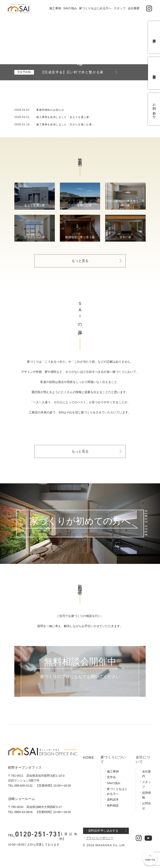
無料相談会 (154, 78)
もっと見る (80, 261)
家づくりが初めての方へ (80, 521)
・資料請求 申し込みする (102, 831)
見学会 (111, 777)
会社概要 (134, 8)
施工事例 (55, 8)
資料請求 (113, 800)
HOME (89, 758)
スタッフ (120, 8)
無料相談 (113, 805)
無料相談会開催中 (80, 662)
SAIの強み (70, 8)
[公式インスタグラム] (149, 9)
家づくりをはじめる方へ (95, 8)
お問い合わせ (154, 117)
